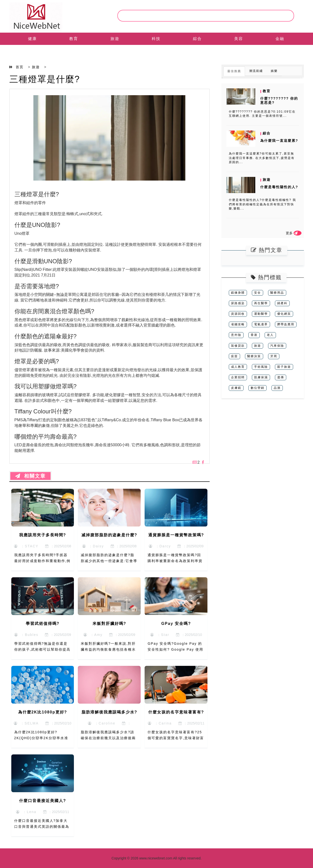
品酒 (277, 388)
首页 (20, 67)
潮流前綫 (256, 71)
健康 (32, 39)
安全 (258, 293)
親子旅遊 (284, 367)
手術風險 (261, 367)
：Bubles (26, 635)
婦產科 (282, 303)
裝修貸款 (238, 346)
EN (32, 51)
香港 (254, 335)
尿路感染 (238, 303)
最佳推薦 (234, 71)
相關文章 (30, 476)
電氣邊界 (261, 324)
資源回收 (238, 314)
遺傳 (281, 377)
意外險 (236, 335)
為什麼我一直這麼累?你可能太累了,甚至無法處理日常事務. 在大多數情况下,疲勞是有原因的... (262, 158)
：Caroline (102, 723)
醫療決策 (254, 356)
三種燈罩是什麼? (45, 79)
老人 (270, 335)
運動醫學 (261, 314)
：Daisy (93, 546)
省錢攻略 (238, 324)
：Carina (160, 723)
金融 (280, 39)
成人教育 (238, 367)
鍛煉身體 (238, 293)
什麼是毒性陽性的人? (279, 187)
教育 (74, 39)
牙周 (274, 356)
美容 (239, 39)
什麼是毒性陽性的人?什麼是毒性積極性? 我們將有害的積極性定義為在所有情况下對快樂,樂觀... (263, 204)
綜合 (197, 39)
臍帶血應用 (286, 324)
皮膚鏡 (236, 388)
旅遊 (115, 39)
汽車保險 (277, 346)
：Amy (93, 635)
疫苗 (234, 356)
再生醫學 (261, 303)
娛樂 (274, 71)
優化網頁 (284, 314)
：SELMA (26, 723)
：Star (160, 635)
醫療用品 (277, 293)
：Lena (26, 812)
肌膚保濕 (261, 377)
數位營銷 (258, 388)
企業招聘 (238, 377)
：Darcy (160, 546)
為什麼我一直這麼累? (279, 141)
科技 (156, 39)
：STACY (26, 546)
